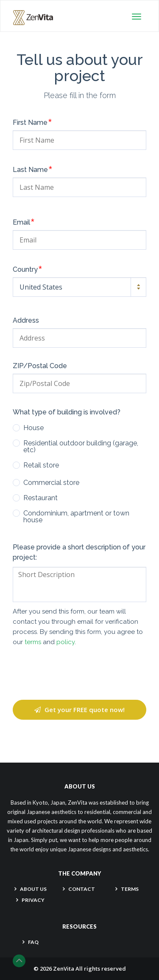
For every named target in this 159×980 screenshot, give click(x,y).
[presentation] (80, 673)
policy (66, 642)
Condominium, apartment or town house (76, 517)
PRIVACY (33, 900)
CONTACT (82, 889)
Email (24, 222)
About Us (33, 889)
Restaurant (40, 498)
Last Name (32, 169)
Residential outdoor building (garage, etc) (81, 447)
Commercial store (51, 483)
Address (26, 321)
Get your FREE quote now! (79, 710)
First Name (32, 122)
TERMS (130, 889)
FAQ (33, 942)
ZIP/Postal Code (40, 366)
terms (33, 642)
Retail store (41, 465)
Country (27, 269)
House (33, 428)
